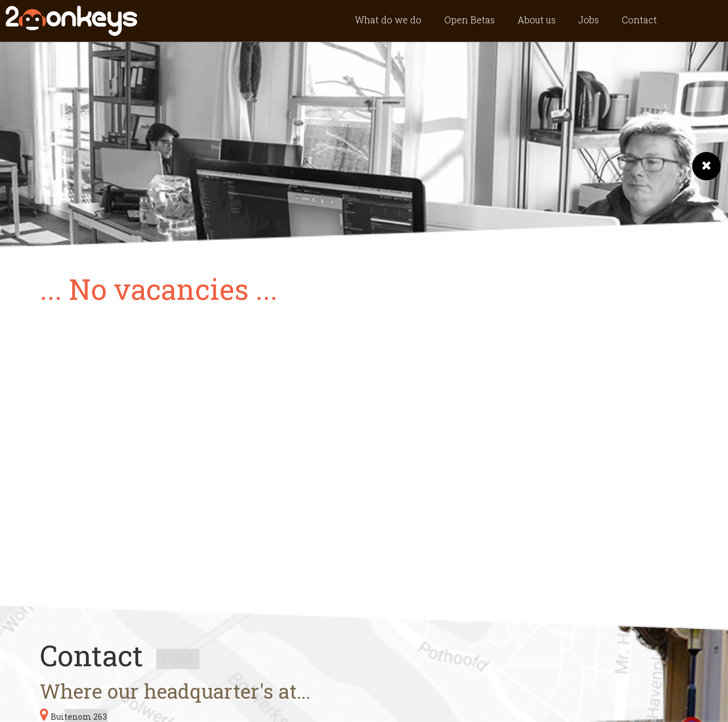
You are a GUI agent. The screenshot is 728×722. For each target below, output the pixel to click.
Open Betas (470, 20)
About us (537, 20)
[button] (706, 166)
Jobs (589, 20)
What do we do (388, 20)
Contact (639, 20)
